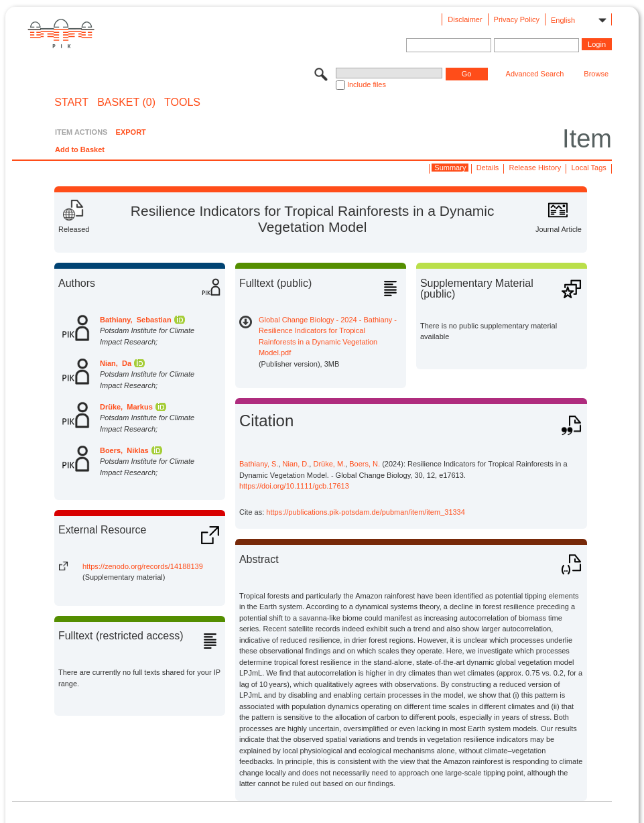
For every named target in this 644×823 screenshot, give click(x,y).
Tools (182, 103)
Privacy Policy (517, 19)
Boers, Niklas (124, 450)
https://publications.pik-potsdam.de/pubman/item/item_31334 (366, 512)
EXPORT (131, 132)
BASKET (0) (126, 103)
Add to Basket (80, 149)
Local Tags (588, 168)
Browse (596, 74)
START (71, 103)
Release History (535, 168)
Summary (450, 168)
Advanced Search (535, 74)
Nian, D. (296, 464)
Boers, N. (365, 464)
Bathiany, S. (259, 464)
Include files (367, 84)
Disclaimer (465, 19)
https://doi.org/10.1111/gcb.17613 (294, 486)
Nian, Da (116, 363)
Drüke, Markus (126, 407)
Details (488, 168)
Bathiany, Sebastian (136, 320)
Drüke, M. (329, 464)
